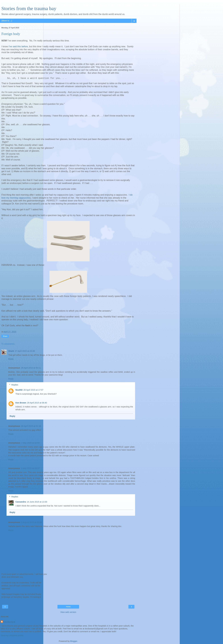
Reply (11, 359)
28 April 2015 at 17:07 (33, 390)
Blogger (74, 641)
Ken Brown (21, 403)
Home (68, 607)
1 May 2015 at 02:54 (30, 443)
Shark (11, 351)
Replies (15, 385)
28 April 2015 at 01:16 (31, 426)
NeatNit (19, 390)
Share (5, 336)
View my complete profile (12, 635)
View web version (68, 612)
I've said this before (18, 46)
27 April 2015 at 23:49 (25, 351)
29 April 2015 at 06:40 (37, 403)
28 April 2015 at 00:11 (31, 368)
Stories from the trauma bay (29, 8)
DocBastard (9, 622)
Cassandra (21, 502)
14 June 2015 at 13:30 (37, 502)
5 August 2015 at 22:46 (31, 522)
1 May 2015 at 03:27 (30, 468)
